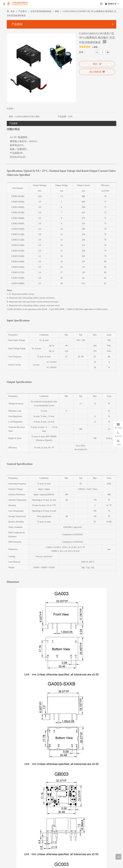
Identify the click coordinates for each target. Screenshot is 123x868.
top (118, 857)
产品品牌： (63, 117)
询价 (97, 64)
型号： (12, 117)
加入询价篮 (97, 72)
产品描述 (13, 123)
